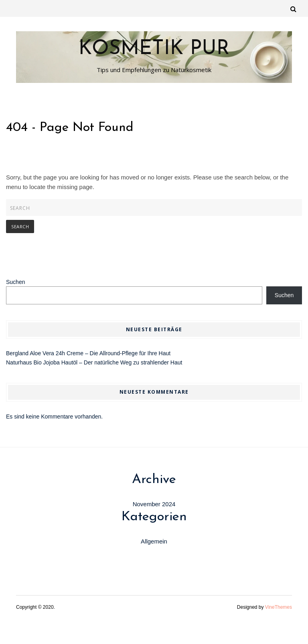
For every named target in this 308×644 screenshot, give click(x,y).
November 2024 (154, 504)
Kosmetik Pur (154, 49)
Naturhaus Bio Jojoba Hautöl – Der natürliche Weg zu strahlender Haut (94, 362)
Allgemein (154, 541)
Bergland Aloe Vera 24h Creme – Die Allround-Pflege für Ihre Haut (88, 353)
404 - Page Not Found (70, 128)
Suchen (15, 282)
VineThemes (279, 607)
